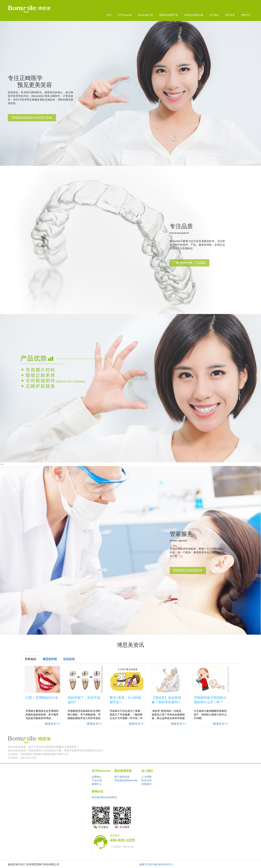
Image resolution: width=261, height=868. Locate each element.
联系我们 (146, 784)
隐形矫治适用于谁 (169, 15)
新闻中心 (97, 784)
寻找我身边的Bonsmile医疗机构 (32, 118)
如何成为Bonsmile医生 (105, 797)
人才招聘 (146, 777)
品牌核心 (97, 777)
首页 (109, 15)
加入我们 (214, 15)
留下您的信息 (122, 777)
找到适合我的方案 (194, 15)
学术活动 (146, 780)
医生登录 (230, 15)
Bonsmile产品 (145, 15)
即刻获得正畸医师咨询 (188, 570)
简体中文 (246, 15)
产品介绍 (97, 780)
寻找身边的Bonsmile (126, 780)
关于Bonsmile (125, 15)
